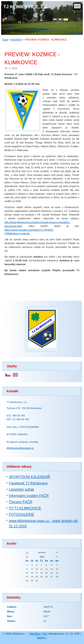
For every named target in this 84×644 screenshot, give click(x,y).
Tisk (45, 634)
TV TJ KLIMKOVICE (25, 508)
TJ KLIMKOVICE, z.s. (26, 7)
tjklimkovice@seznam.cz (20, 448)
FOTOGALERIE (22, 515)
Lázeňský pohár (21, 489)
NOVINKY (17, 40)
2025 (42, 557)
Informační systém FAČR (29, 496)
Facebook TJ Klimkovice (28, 483)
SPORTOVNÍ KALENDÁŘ (29, 477)
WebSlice (35, 634)
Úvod (5, 40)
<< (27, 552)
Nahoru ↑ (42, 638)
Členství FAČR (20, 502)
